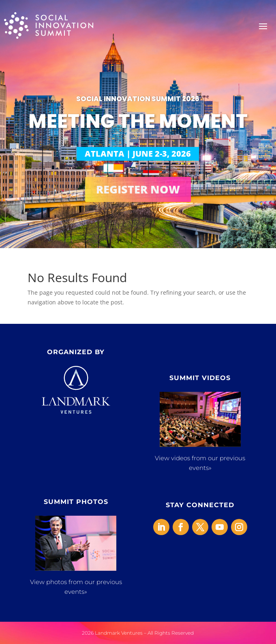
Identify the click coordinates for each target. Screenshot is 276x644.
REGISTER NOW (138, 189)
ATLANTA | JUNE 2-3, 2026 (138, 154)
